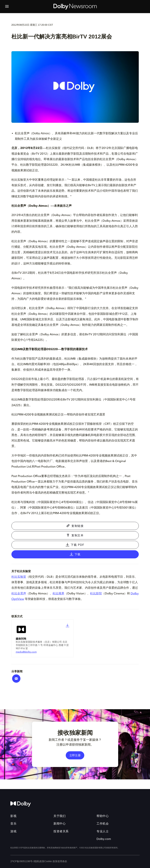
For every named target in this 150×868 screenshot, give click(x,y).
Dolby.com (104, 839)
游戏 (13, 831)
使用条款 (62, 861)
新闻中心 (60, 824)
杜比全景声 (19, 594)
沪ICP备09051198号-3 (22, 861)
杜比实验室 (19, 577)
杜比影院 (96, 594)
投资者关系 (61, 831)
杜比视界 (58, 594)
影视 (13, 816)
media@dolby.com (26, 652)
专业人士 (103, 831)
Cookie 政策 (51, 861)
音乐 (13, 824)
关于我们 (60, 816)
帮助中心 (103, 816)
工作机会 (103, 824)
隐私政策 (39, 861)
